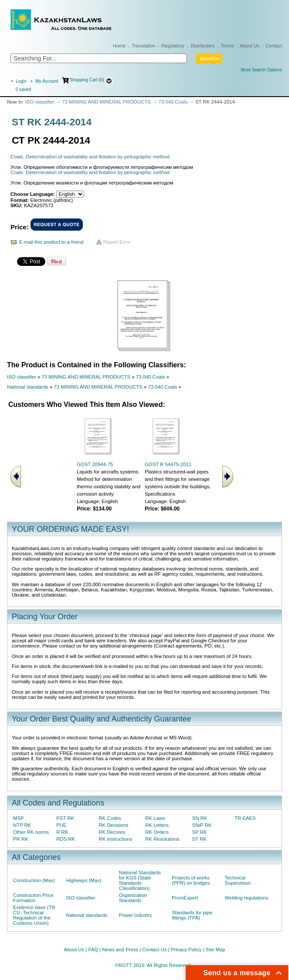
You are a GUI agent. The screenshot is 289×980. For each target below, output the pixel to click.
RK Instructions (115, 839)
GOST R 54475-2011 (168, 464)
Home (119, 46)
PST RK (65, 818)
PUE (61, 825)
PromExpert (185, 898)
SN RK (200, 818)
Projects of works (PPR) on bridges (191, 880)
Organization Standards (133, 898)
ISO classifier (40, 102)
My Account (47, 81)
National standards (28, 387)
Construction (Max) (34, 880)
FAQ (93, 950)
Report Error (117, 242)
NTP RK (22, 825)
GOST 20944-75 (95, 464)
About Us (250, 46)
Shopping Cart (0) (87, 80)
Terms (227, 46)
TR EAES (245, 818)
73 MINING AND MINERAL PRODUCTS (106, 102)
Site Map (216, 950)
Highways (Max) (83, 880)
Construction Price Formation (33, 898)
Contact (274, 46)
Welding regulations (247, 898)
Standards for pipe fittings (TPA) (192, 915)
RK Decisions (113, 825)
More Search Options (262, 70)
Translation (143, 46)
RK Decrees (112, 832)
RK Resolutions (162, 839)
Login (21, 81)
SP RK (200, 832)
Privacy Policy (186, 950)
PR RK (21, 839)
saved (23, 89)
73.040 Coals (173, 102)
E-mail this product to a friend (51, 242)
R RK (62, 832)
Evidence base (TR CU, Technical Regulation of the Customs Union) (34, 915)
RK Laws (155, 818)
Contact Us (154, 950)
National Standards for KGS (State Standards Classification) (140, 880)
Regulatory (173, 46)
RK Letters (157, 825)
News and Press (120, 950)
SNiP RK (202, 825)
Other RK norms (31, 832)
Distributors (203, 46)
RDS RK (66, 839)
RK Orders (157, 832)
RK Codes (110, 818)
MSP (19, 818)
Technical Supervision (238, 880)
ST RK (199, 839)
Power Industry (136, 915)
